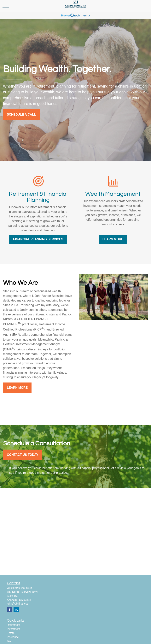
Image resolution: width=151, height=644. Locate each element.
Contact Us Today (23, 455)
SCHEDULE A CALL (21, 115)
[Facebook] (10, 610)
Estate (11, 633)
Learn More (17, 388)
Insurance (13, 637)
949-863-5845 (24, 588)
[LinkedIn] (16, 610)
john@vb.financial (18, 604)
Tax (9, 641)
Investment (14, 629)
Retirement (14, 625)
